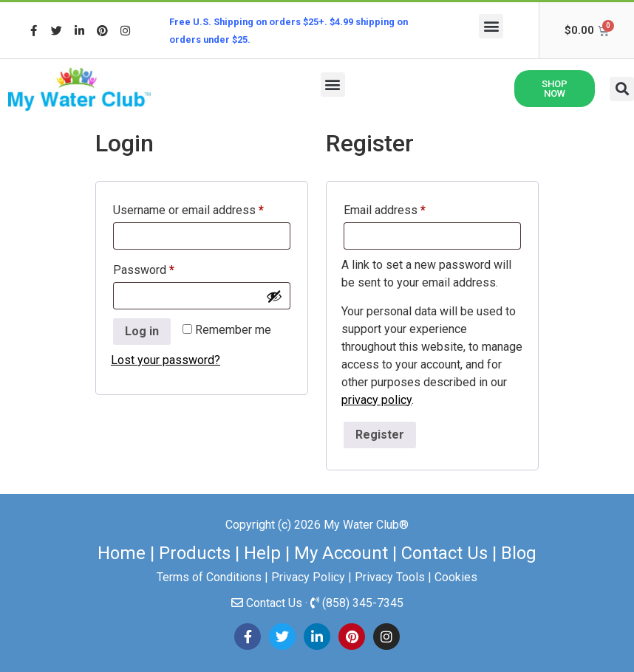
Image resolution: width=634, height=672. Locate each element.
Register (380, 435)
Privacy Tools (390, 577)
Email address (408, 208)
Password (167, 268)
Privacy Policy (308, 577)
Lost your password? (166, 360)
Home (122, 553)
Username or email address (202, 208)
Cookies (456, 577)
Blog (519, 553)
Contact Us (444, 553)
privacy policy (376, 400)
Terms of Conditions (209, 577)
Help (262, 553)
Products (195, 553)
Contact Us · (278, 603)
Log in (142, 331)
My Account (341, 553)
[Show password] (274, 296)
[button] (491, 26)
